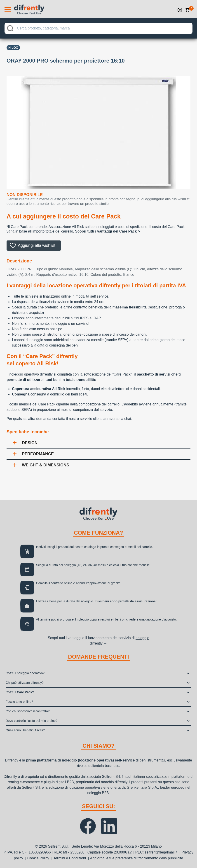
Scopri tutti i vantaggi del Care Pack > (107, 231)
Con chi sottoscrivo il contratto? (28, 711)
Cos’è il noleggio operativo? (25, 673)
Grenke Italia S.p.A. (142, 787)
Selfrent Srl (111, 777)
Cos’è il (20, 692)
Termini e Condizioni (70, 858)
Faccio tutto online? (19, 702)
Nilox (13, 48)
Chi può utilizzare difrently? (25, 683)
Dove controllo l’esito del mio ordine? (32, 721)
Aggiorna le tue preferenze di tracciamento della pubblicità (137, 858)
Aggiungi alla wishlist (37, 245)
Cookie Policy (38, 858)
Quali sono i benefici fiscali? (25, 730)
